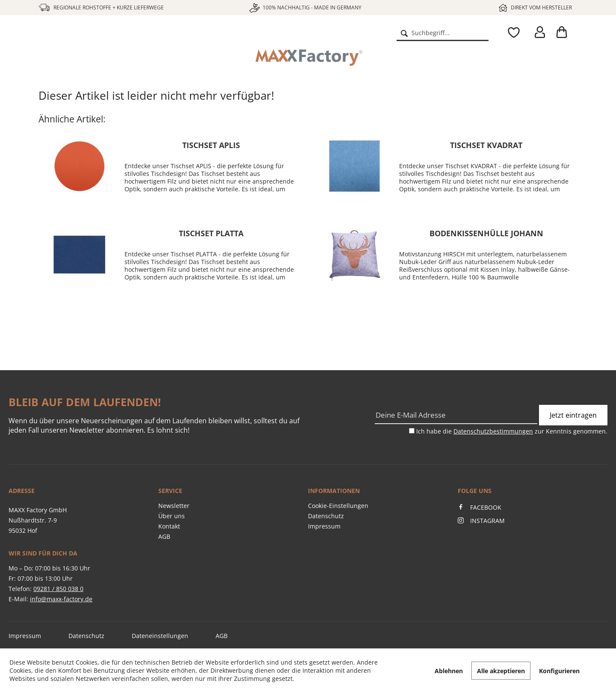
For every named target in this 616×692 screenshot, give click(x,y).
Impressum (324, 526)
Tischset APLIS (211, 145)
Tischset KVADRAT (486, 145)
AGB (164, 536)
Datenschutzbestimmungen (493, 431)
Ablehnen (449, 671)
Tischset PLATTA (211, 233)
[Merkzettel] (512, 33)
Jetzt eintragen (573, 415)
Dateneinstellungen (160, 636)
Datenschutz (326, 516)
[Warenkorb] (565, 33)
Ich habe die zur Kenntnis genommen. (512, 431)
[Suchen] (404, 33)
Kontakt (169, 526)
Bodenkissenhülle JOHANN (486, 233)
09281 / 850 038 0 (58, 589)
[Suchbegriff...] (442, 33)
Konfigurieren (559, 671)
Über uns (172, 516)
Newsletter (174, 506)
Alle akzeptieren (501, 671)
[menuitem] (442, 33)
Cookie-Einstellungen (338, 506)
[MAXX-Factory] (308, 58)
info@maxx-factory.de (61, 599)
